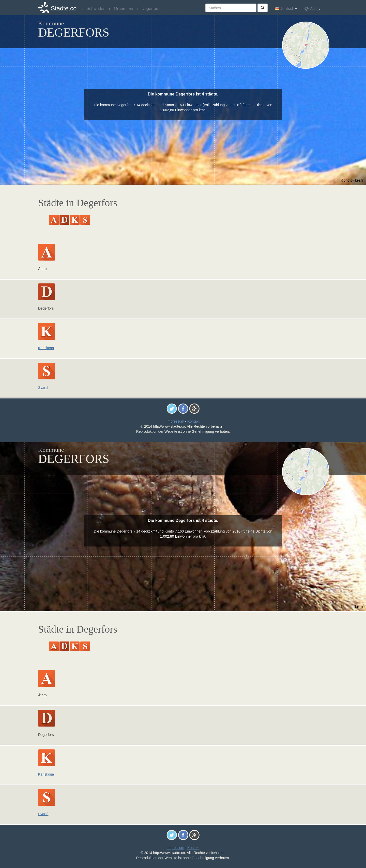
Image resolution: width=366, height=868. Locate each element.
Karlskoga (46, 348)
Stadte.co (64, 8)
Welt (312, 9)
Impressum (175, 421)
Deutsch (286, 9)
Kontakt (193, 421)
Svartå (43, 388)
